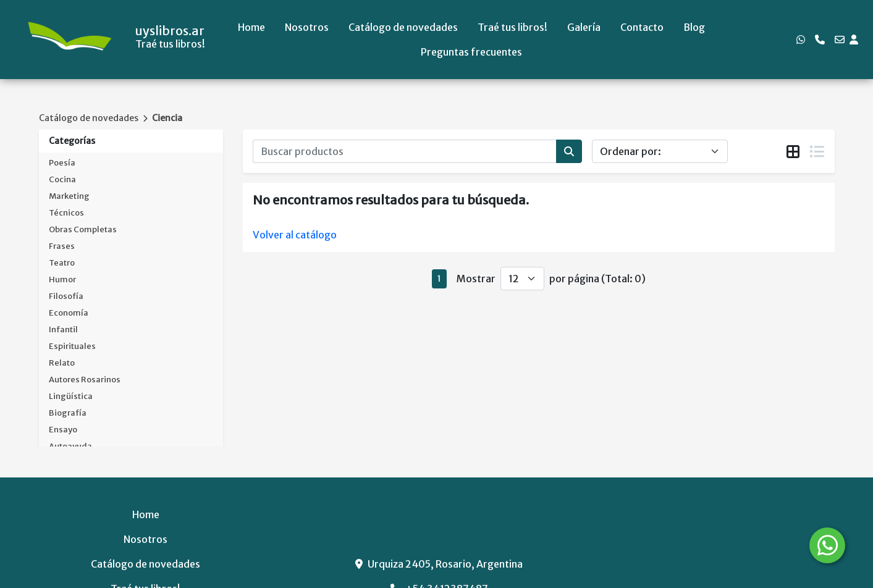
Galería (584, 27)
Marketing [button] (69, 196)
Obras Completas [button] (83, 229)
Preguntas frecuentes (471, 52)
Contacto (642, 27)
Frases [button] (62, 246)
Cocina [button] (62, 179)
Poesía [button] (62, 163)
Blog (694, 27)
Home (251, 27)
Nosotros (307, 27)
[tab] (793, 152)
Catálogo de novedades (403, 27)
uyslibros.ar (170, 31)
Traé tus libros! (512, 27)
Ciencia (167, 118)
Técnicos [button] (66, 213)
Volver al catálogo (295, 235)
